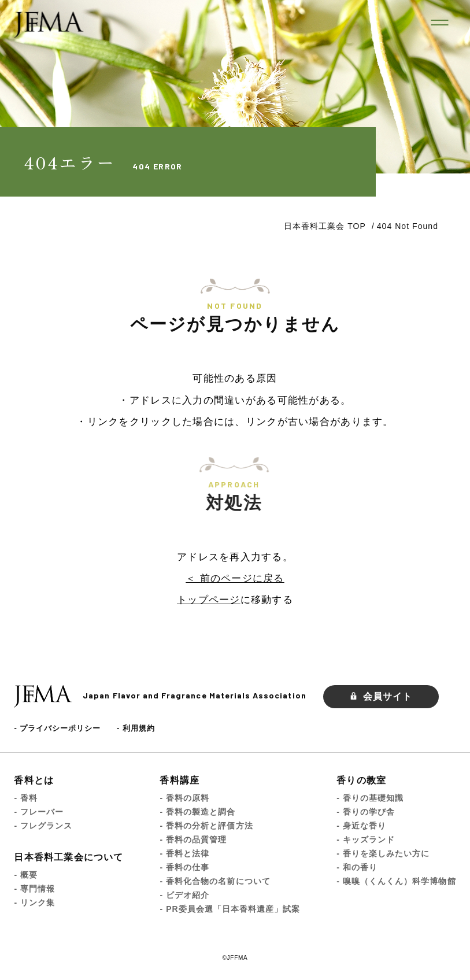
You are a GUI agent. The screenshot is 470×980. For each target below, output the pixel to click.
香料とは (34, 780)
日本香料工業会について (69, 857)
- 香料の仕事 (184, 867)
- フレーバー (39, 812)
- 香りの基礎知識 (370, 798)
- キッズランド (366, 840)
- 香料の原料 (184, 798)
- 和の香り (357, 867)
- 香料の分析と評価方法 (206, 826)
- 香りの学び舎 (366, 812)
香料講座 (180, 780)
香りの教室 (361, 780)
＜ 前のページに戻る (235, 578)
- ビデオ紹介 (184, 895)
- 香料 (26, 798)
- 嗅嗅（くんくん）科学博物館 (396, 881)
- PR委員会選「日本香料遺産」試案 (230, 909)
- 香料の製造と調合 (197, 812)
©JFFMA (235, 958)
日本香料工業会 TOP (325, 226)
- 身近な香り (361, 826)
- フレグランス (43, 826)
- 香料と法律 (184, 853)
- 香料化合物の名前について (215, 881)
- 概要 (26, 875)
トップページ (209, 600)
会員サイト (381, 696)
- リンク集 (34, 903)
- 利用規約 (136, 728)
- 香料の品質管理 (193, 840)
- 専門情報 (34, 889)
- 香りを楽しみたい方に (383, 853)
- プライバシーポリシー (57, 728)
